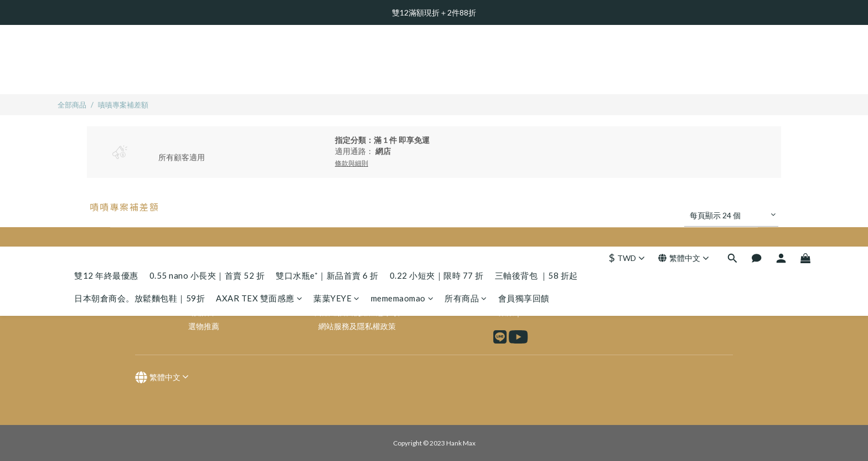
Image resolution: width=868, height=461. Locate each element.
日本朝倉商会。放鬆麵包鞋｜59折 (139, 76)
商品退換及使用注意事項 (357, 312)
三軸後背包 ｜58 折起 (536, 54)
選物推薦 (204, 326)
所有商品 (466, 76)
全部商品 (72, 105)
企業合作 (357, 298)
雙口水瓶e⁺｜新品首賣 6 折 (327, 54)
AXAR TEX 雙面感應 (259, 76)
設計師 (204, 312)
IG (538, 298)
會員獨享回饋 (524, 76)
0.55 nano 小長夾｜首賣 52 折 (207, 54)
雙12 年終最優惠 (106, 54)
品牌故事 (204, 298)
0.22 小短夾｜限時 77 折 (437, 54)
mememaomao (402, 76)
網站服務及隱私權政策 (357, 326)
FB (525, 298)
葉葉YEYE (337, 76)
